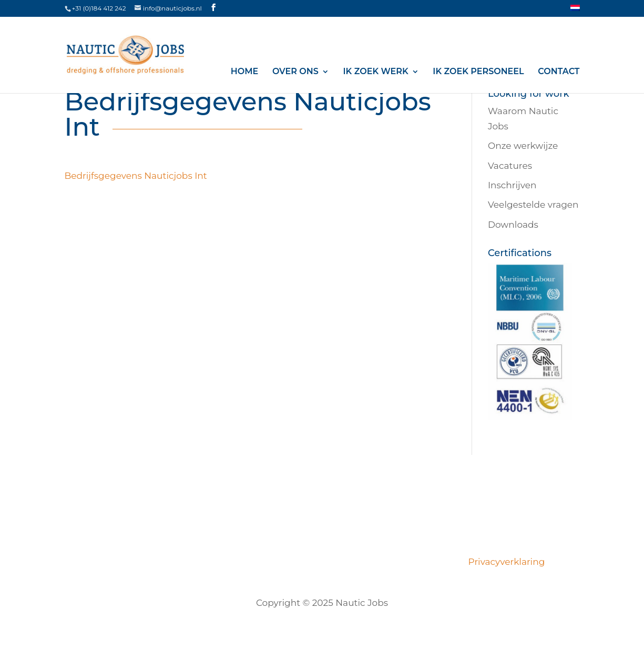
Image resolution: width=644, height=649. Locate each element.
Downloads (513, 225)
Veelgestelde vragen (533, 205)
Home (244, 72)
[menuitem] (575, 11)
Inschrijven (512, 185)
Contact (559, 72)
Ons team (231, 562)
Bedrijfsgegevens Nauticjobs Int (136, 176)
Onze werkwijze (523, 146)
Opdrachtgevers (377, 562)
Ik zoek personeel (478, 72)
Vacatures (510, 166)
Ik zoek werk (376, 72)
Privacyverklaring (504, 562)
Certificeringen (297, 562)
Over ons (295, 72)
